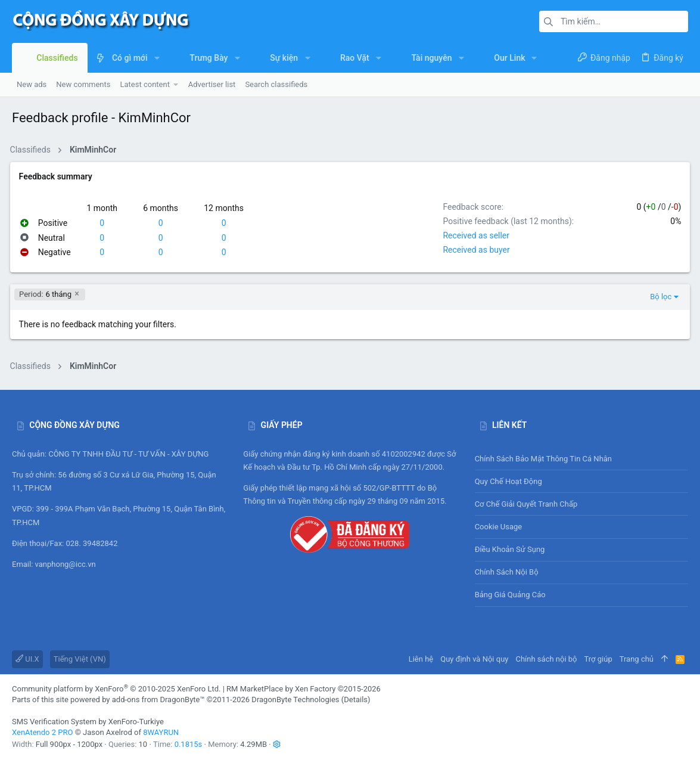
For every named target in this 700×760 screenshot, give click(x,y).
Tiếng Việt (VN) (80, 659)
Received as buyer (474, 250)
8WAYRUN (161, 732)
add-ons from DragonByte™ (158, 699)
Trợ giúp (598, 659)
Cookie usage (499, 527)
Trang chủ (637, 659)
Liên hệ (421, 659)
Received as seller (474, 235)
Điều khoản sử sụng (510, 549)
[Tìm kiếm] (614, 21)
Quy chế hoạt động (581, 481)
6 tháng (48, 294)
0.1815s (189, 744)
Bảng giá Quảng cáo (510, 595)
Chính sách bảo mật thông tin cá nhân (581, 459)
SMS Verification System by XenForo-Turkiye (88, 722)
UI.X (27, 659)
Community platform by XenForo (116, 689)
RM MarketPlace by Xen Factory (304, 689)
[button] (157, 58)
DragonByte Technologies (295, 699)
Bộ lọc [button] (659, 297)
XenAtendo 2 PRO (42, 732)
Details (356, 699)
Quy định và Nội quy (474, 659)
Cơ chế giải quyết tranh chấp (526, 504)
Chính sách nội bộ (507, 572)
